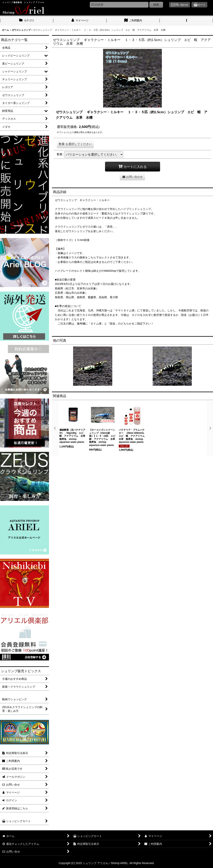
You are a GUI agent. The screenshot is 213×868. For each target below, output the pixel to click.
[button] (186, 21)
